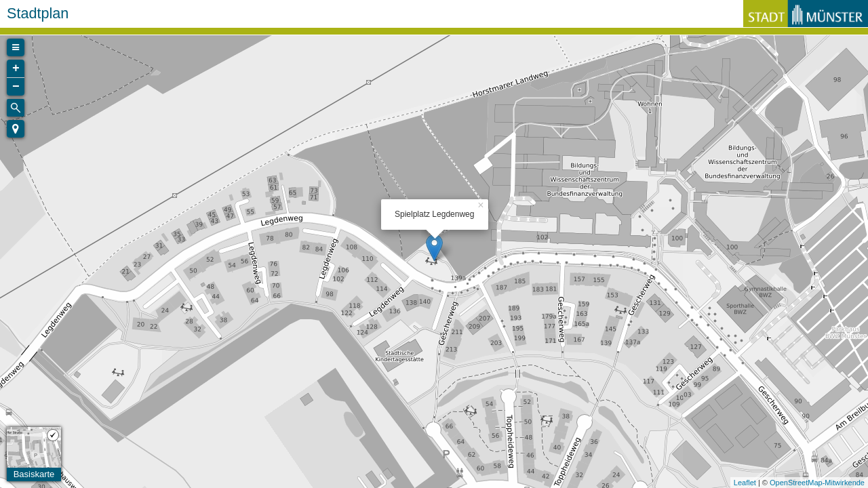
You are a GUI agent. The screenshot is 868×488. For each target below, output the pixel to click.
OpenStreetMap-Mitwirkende (817, 483)
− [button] (16, 87)
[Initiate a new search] (16, 108)
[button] (16, 129)
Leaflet (745, 483)
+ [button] (16, 68)
